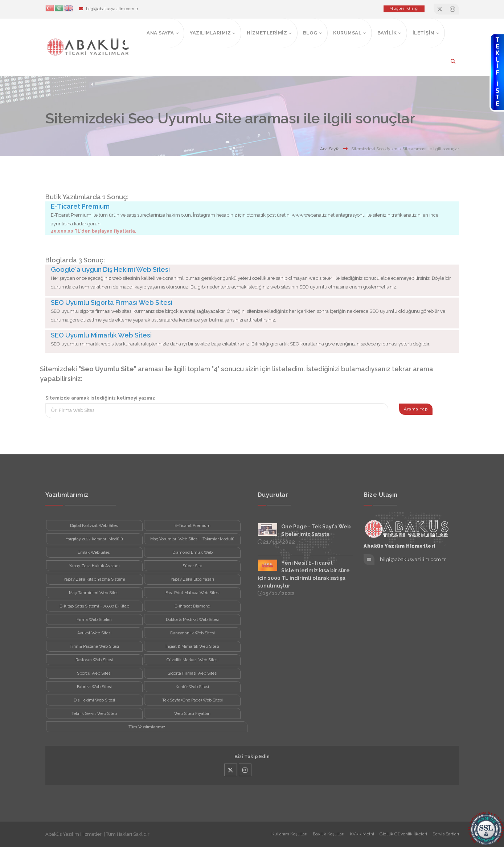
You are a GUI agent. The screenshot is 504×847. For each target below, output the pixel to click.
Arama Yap (416, 409)
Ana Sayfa (330, 149)
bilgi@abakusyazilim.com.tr (112, 9)
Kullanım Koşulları (289, 834)
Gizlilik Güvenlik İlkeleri (403, 834)
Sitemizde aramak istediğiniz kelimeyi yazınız (100, 398)
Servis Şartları (446, 834)
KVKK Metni (362, 834)
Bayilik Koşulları (329, 834)
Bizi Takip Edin (252, 756)
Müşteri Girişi (404, 9)
